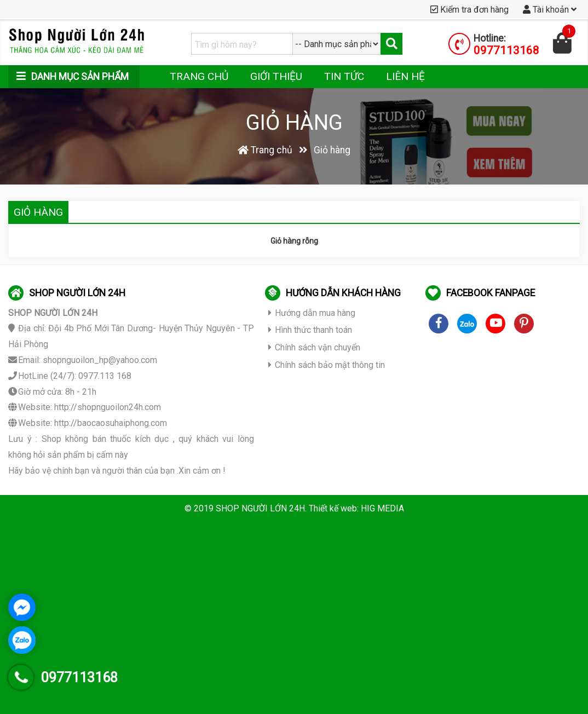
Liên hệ (405, 76)
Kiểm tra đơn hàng (469, 10)
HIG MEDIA (382, 508)
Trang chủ (199, 76)
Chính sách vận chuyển (314, 347)
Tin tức (344, 76)
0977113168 (506, 50)
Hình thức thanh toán (310, 330)
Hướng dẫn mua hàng (312, 313)
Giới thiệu (276, 76)
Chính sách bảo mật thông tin (327, 365)
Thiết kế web (333, 508)
